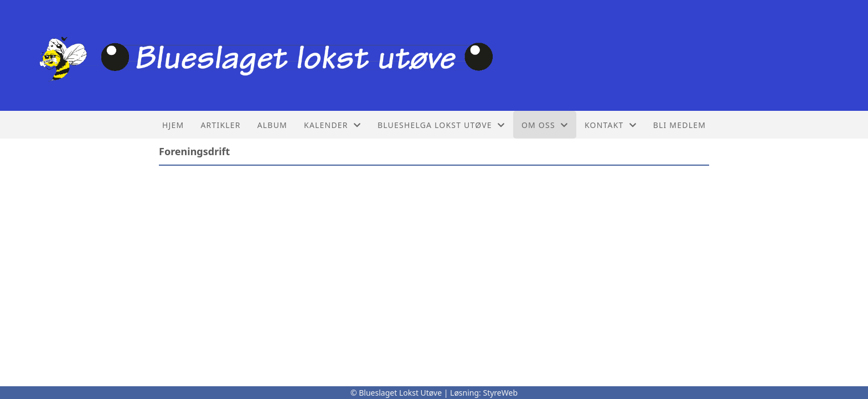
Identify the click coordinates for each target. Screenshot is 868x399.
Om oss (545, 125)
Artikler (220, 125)
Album (272, 125)
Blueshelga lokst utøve (441, 125)
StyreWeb (500, 393)
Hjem (173, 125)
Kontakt (611, 125)
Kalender (332, 125)
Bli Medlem (680, 125)
